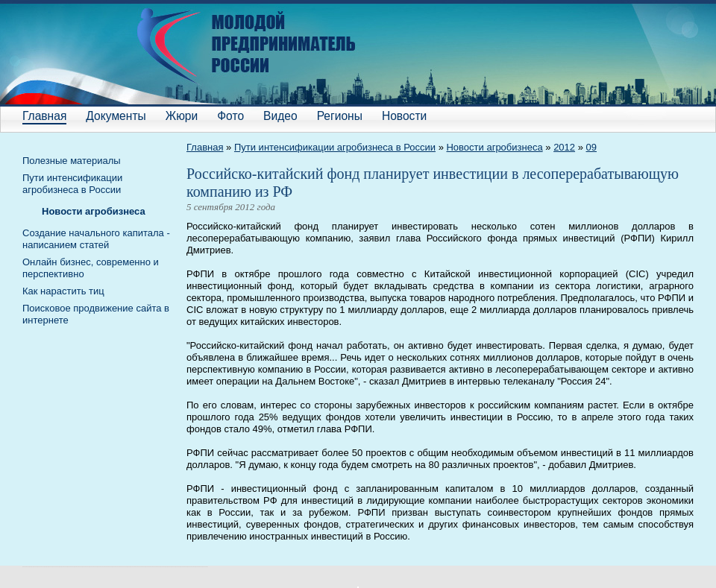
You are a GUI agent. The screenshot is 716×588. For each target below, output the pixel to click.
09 (591, 147)
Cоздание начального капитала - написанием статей (96, 239)
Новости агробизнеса (494, 147)
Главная (44, 116)
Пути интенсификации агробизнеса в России (335, 147)
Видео (280, 116)
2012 (564, 147)
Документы (116, 116)
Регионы (340, 116)
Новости (404, 116)
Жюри (182, 116)
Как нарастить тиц (63, 291)
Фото (230, 116)
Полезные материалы (72, 161)
